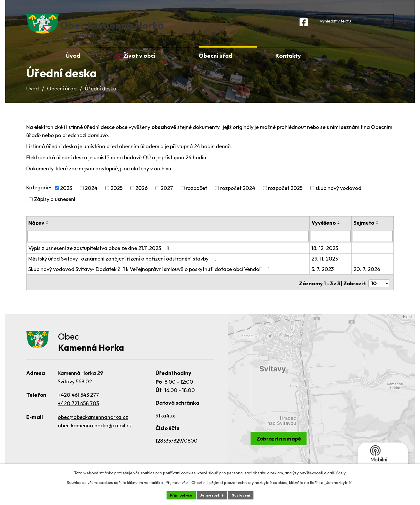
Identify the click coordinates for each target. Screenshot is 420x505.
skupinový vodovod (338, 197)
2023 (66, 197)
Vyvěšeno (324, 231)
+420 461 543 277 (78, 402)
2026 (141, 197)
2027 (167, 197)
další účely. (337, 472)
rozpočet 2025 (285, 197)
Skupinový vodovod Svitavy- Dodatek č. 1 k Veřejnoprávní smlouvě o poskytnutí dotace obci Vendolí (150, 277)
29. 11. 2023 (325, 267)
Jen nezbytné (212, 494)
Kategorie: (39, 196)
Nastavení (245, 494)
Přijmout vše (177, 494)
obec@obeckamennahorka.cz (93, 424)
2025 (117, 197)
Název (36, 231)
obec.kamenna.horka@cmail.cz (95, 432)
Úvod (33, 97)
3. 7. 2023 (323, 277)
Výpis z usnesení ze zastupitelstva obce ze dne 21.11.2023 (100, 256)
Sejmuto (364, 231)
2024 (91, 197)
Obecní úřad (62, 97)
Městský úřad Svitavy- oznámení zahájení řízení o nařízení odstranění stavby (124, 267)
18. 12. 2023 (326, 256)
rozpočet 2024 (238, 197)
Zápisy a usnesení (55, 208)
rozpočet (196, 197)
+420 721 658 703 (78, 410)
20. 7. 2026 (367, 277)
